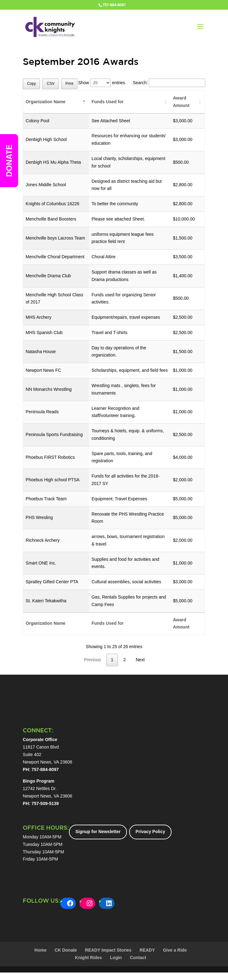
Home (40, 950)
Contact (138, 958)
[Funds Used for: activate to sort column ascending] (130, 102)
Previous (92, 660)
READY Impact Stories (108, 950)
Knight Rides (88, 958)
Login (116, 958)
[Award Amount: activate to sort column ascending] (187, 102)
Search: (169, 83)
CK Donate (66, 950)
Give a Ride (175, 950)
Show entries (102, 83)
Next (140, 660)
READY (147, 950)
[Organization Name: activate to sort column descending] (56, 102)
